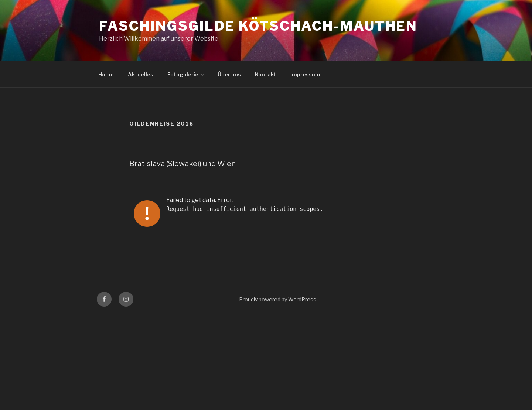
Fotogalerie (186, 74)
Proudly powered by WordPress (278, 299)
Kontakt (266, 74)
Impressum (305, 74)
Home (106, 74)
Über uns (229, 74)
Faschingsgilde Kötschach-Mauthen (258, 26)
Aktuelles (141, 74)
